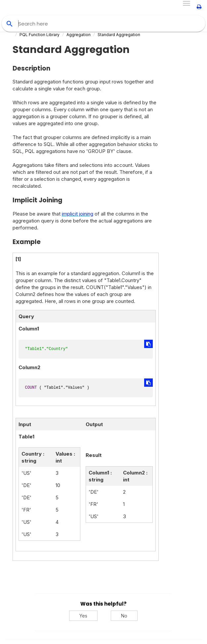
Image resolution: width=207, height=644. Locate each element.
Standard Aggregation (119, 35)
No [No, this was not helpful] (124, 616)
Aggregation (79, 35)
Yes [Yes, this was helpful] (83, 616)
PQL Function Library (40, 35)
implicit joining (78, 214)
